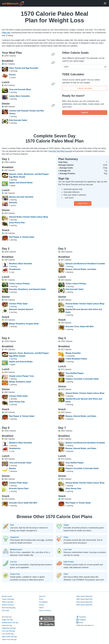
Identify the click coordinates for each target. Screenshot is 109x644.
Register (85, 112)
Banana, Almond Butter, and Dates (81, 269)
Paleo (66, 537)
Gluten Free (15, 574)
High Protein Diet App (9, 637)
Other (66, 574)
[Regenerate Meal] (53, 63)
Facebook (81, 617)
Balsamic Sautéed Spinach (21, 309)
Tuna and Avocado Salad (20, 463)
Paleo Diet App (7, 625)
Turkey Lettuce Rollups (19, 284)
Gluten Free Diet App (9, 639)
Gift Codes (6, 610)
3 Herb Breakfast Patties (76, 359)
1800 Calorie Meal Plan (84, 599)
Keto (12, 525)
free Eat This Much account (61, 151)
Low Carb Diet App (8, 631)
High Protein (69, 562)
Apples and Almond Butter (21, 183)
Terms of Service (45, 610)
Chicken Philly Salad (18, 304)
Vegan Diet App (7, 620)
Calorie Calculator (85, 88)
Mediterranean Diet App (10, 623)
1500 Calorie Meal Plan (84, 596)
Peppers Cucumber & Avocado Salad (82, 379)
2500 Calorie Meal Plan (84, 602)
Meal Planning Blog (9, 608)
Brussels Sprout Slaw (19, 488)
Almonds (13, 203)
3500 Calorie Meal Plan (84, 605)
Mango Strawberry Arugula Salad (24, 324)
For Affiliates (43, 602)
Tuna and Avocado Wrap (20, 89)
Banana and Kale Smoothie (21, 197)
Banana (12, 468)
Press (41, 599)
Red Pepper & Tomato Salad (22, 237)
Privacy (42, 605)
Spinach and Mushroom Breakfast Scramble (85, 264)
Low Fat (13, 562)
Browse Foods (7, 596)
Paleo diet (6, 33)
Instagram (81, 620)
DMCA (41, 608)
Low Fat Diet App (8, 634)
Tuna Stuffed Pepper (75, 373)
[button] (85, 67)
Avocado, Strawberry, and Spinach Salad (27, 289)
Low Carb (68, 550)
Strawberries (15, 269)
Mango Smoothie (73, 353)
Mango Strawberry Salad (20, 382)
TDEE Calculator (8, 602)
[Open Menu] (105, 3)
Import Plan (83, 203)
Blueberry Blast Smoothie (21, 264)
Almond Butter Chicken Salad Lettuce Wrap (29, 217)
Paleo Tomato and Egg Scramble (24, 68)
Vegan (66, 525)
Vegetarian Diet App (9, 628)
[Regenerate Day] (53, 54)
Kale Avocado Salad (18, 120)
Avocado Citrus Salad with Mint (79, 326)
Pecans (12, 75)
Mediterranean (16, 550)
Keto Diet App (7, 617)
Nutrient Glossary (8, 605)
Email (80, 623)
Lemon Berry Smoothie (19, 96)
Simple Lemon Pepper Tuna (21, 376)
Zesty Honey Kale (17, 223)
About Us (42, 596)
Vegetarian (15, 537)
